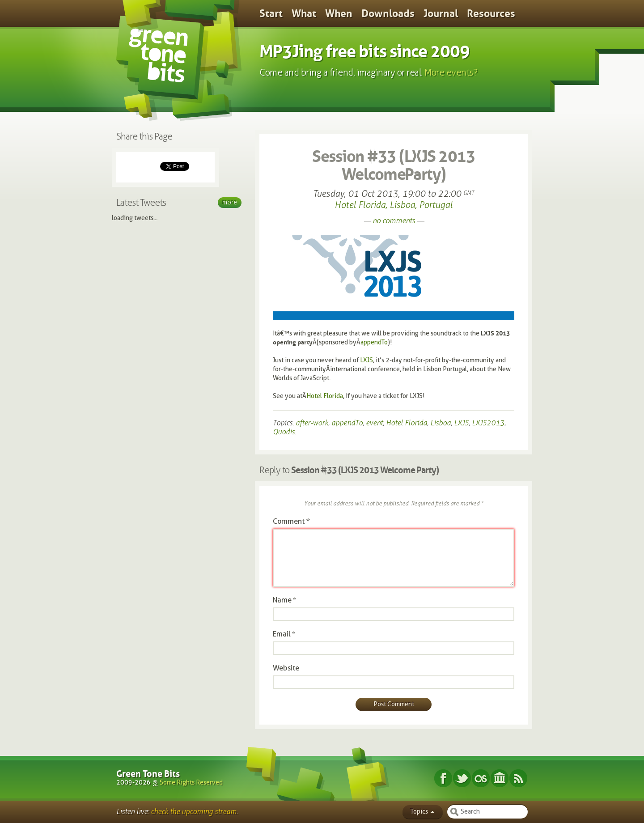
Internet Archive (500, 778)
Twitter (462, 778)
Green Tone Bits (148, 774)
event (374, 423)
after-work (312, 423)
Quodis (284, 432)
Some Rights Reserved (191, 783)
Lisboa (441, 423)
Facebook (443, 778)
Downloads (388, 13)
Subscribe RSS (518, 778)
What (304, 13)
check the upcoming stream (194, 812)
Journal (441, 13)
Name (282, 600)
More (230, 202)
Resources (491, 13)
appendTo (374, 342)
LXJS (366, 360)
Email (282, 634)
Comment (291, 521)
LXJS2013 (488, 423)
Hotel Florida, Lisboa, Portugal (394, 205)
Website (286, 668)
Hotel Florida (325, 396)
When (339, 13)
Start (271, 13)
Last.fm (481, 778)
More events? (451, 72)
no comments (394, 221)
